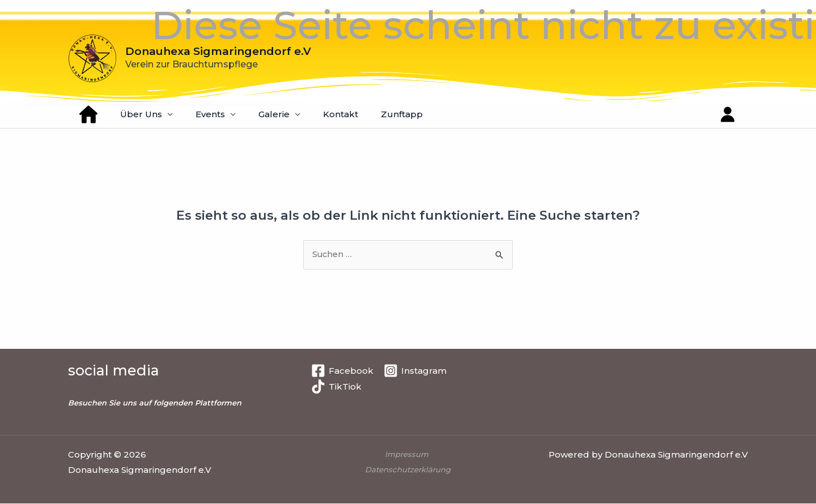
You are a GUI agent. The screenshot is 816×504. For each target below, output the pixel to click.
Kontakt (315, 114)
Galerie (254, 114)
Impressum (408, 455)
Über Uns (133, 114)
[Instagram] (415, 371)
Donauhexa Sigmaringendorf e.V (218, 51)
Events (196, 114)
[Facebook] (342, 371)
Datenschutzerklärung (408, 470)
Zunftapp (371, 114)
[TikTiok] (336, 387)
